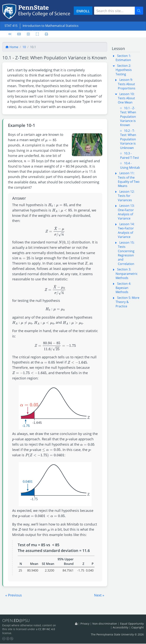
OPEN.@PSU (17, 621)
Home (12, 47)
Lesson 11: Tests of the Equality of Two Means (129, 179)
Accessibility (121, 628)
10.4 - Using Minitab (130, 165)
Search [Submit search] (140, 11)
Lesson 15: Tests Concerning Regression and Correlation (126, 253)
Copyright (138, 628)
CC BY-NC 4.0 (47, 630)
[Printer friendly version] (46, 34)
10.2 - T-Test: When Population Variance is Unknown (128, 139)
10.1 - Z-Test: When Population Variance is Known (128, 117)
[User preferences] (28, 34)
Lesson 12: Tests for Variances (126, 196)
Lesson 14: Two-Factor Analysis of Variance (126, 230)
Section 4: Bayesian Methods (123, 288)
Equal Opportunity (132, 624)
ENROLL (83, 11)
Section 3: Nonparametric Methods (127, 274)
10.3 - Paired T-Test (130, 155)
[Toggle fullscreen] (37, 34)
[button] (14, 595)
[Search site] (114, 11)
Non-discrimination (105, 624)
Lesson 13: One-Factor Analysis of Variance (126, 212)
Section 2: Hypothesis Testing (124, 70)
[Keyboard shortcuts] (19, 34)
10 (24, 47)
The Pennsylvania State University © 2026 (117, 635)
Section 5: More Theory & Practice (127, 302)
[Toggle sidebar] (10, 34)
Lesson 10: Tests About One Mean (126, 98)
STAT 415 (11, 26)
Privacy (85, 624)
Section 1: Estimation (123, 58)
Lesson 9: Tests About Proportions (127, 84)
